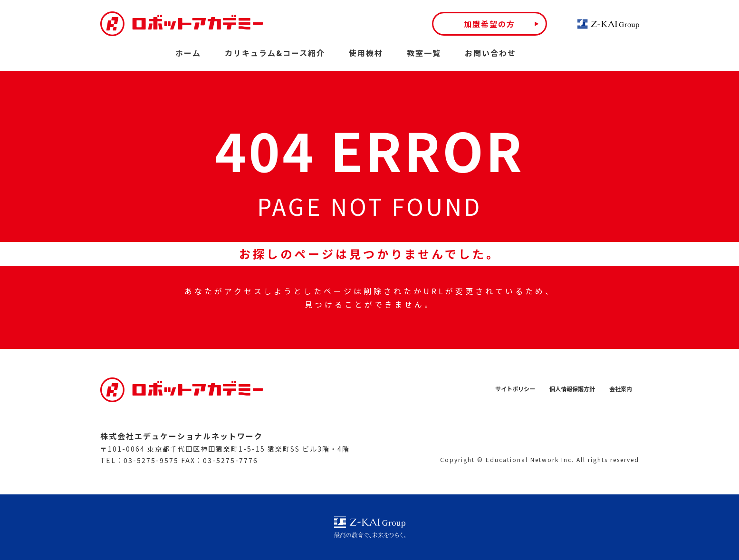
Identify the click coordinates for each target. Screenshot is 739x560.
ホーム (188, 53)
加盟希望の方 (489, 24)
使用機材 (366, 53)
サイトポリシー (500, 389)
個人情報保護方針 (565, 389)
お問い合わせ (490, 53)
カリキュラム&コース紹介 (275, 53)
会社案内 (619, 389)
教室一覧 (424, 53)
